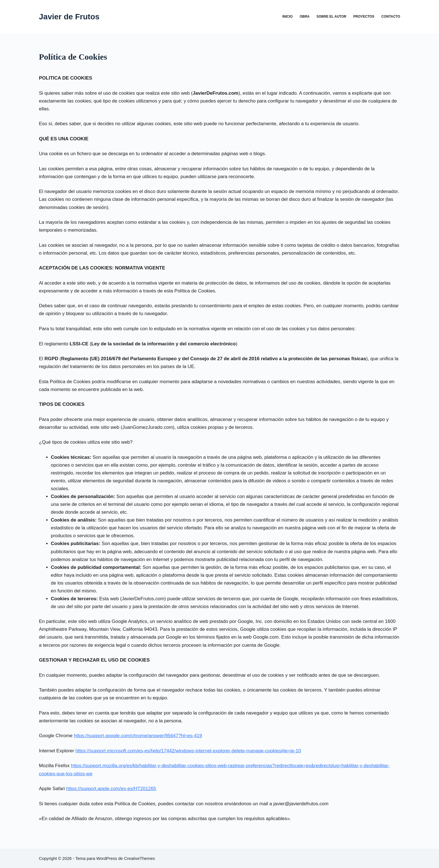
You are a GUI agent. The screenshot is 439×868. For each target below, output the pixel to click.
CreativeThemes (139, 858)
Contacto (391, 17)
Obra (304, 17)
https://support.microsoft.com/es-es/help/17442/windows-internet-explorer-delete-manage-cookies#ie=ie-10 (188, 751)
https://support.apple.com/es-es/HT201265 (111, 789)
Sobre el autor (331, 17)
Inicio (287, 17)
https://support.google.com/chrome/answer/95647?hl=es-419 (138, 736)
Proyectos (364, 17)
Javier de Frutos (69, 17)
